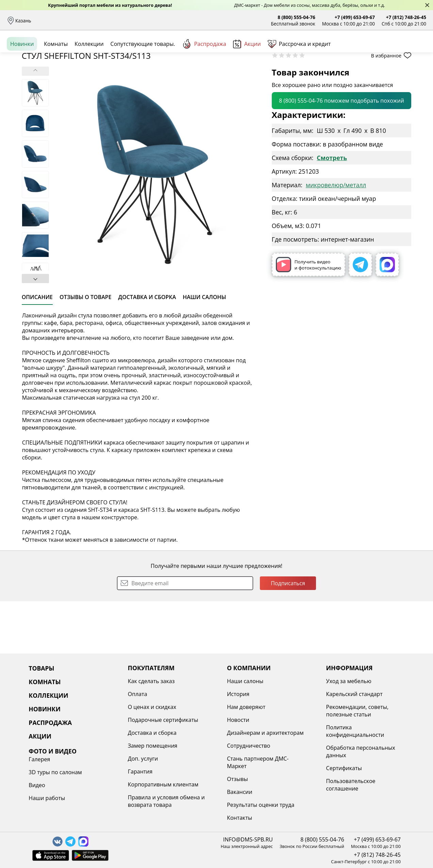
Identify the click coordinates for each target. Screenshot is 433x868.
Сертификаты (278, 768)
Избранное (386, 51)
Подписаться (288, 636)
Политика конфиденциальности (289, 731)
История (189, 694)
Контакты (190, 818)
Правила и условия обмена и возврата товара (134, 801)
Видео (351, 707)
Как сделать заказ (119, 681)
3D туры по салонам (369, 694)
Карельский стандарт (288, 694)
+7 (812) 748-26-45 (406, 17)
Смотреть (332, 210)
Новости (189, 720)
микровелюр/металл (336, 237)
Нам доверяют (197, 707)
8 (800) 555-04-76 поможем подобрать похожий (342, 153)
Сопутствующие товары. (143, 74)
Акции (247, 75)
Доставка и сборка (59, 21)
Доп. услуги (111, 759)
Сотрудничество (199, 746)
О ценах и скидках (120, 707)
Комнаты (139, 51)
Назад (25, 90)
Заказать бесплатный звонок (395, 74)
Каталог (94, 51)
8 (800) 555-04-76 (296, 17)
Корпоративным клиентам (131, 784)
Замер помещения (120, 746)
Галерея (354, 681)
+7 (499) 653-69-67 (355, 17)
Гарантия (108, 771)
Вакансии (191, 792)
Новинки (22, 74)
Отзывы (169, 21)
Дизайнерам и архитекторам (216, 733)
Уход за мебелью (283, 681)
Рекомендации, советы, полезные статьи (292, 711)
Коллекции (89, 74)
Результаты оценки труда (212, 805)
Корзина (416, 51)
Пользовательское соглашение (285, 785)
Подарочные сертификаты (131, 720)
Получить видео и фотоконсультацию (309, 317)
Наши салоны (200, 21)
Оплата (94, 21)
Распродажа (204, 74)
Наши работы (361, 720)
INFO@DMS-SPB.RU (248, 839)
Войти (358, 51)
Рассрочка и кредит (132, 21)
